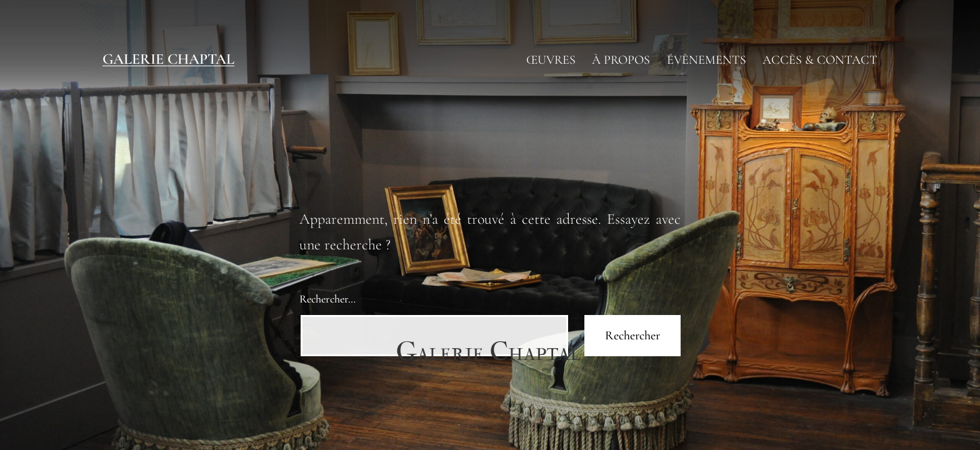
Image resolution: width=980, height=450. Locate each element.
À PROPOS (621, 60)
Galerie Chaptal (168, 59)
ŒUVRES (551, 60)
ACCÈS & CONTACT (820, 60)
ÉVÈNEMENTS (707, 60)
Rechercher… (327, 299)
